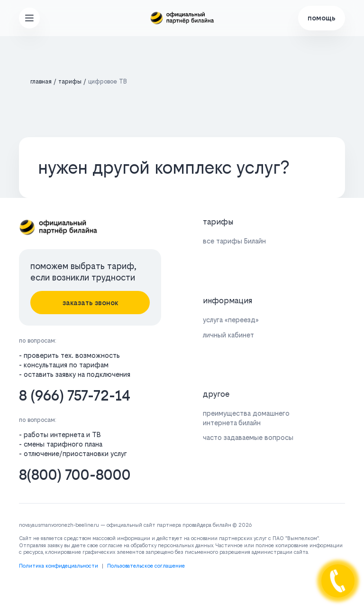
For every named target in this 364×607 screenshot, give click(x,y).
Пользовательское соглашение (146, 566)
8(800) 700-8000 (75, 475)
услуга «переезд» (231, 320)
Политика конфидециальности (59, 566)
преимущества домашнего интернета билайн (246, 418)
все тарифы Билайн (234, 241)
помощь (322, 18)
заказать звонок (90, 303)
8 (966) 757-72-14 (75, 396)
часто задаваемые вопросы (248, 437)
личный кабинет (228, 335)
